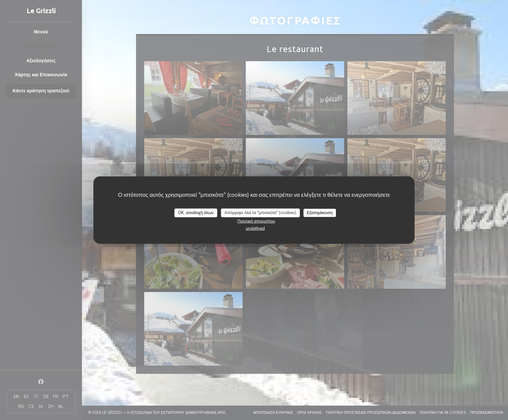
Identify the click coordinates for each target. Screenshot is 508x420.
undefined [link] (255, 228)
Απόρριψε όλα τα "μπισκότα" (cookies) (260, 212)
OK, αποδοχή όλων (196, 212)
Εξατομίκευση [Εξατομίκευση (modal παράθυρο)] (320, 212)
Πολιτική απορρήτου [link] (256, 221)
